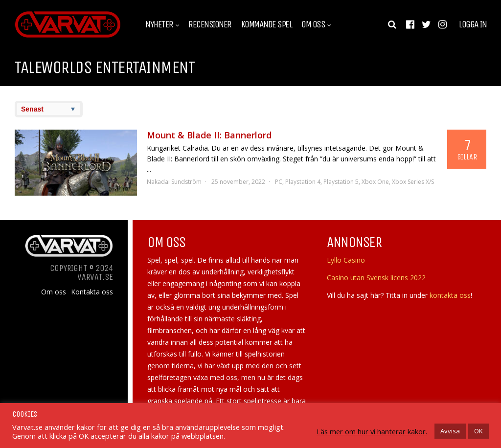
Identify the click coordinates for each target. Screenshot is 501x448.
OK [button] (478, 431)
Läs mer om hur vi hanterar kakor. (372, 431)
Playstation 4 (303, 182)
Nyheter (159, 24)
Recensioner (210, 24)
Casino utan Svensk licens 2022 (376, 278)
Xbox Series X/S (413, 182)
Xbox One (375, 182)
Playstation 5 (341, 182)
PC (279, 182)
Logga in (473, 24)
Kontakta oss (92, 292)
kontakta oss (450, 295)
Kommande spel (267, 24)
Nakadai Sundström (174, 182)
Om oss (313, 24)
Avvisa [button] (450, 431)
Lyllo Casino (346, 260)
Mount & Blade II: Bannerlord (209, 135)
